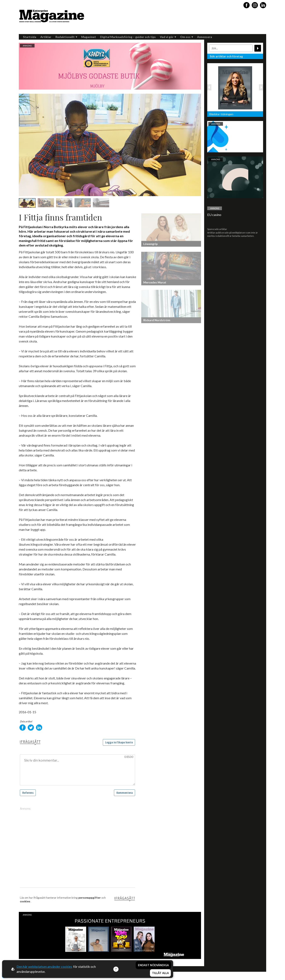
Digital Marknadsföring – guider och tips (128, 37)
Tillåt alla (160, 973)
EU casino (214, 215)
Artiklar (46, 37)
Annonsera (205, 37)
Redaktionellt (66, 37)
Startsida (30, 37)
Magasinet (89, 37)
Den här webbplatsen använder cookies (44, 966)
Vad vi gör (168, 37)
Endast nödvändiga (153, 965)
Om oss (187, 37)
